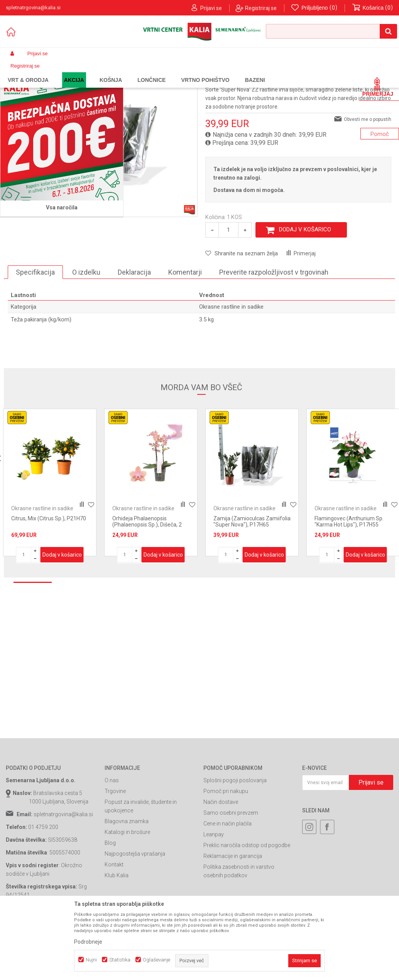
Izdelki (63, 72)
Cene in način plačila (227, 887)
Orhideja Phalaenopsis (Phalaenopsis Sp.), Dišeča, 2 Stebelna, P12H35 (147, 588)
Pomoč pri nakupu (226, 854)
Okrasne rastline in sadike (162, 72)
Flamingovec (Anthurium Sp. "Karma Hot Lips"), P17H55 (349, 584)
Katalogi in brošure (127, 895)
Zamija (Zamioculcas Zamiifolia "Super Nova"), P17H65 (252, 584)
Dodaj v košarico (305, 292)
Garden (83, 72)
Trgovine (115, 854)
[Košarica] (373, 8)
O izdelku (86, 335)
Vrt (100, 72)
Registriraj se (261, 8)
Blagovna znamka (127, 884)
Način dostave (221, 865)
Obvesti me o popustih (368, 182)
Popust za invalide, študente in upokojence (141, 869)
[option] (50, 545)
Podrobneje (88, 942)
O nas (112, 843)
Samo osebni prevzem (231, 876)
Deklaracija (134, 335)
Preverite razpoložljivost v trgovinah (274, 335)
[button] (331, 31)
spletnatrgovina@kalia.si (63, 877)
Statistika (120, 960)
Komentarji (185, 335)
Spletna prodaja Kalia (28, 72)
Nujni (91, 960)
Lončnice (118, 72)
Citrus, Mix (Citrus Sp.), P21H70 (49, 581)
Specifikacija (35, 335)
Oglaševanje (156, 960)
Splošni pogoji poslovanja (235, 843)
